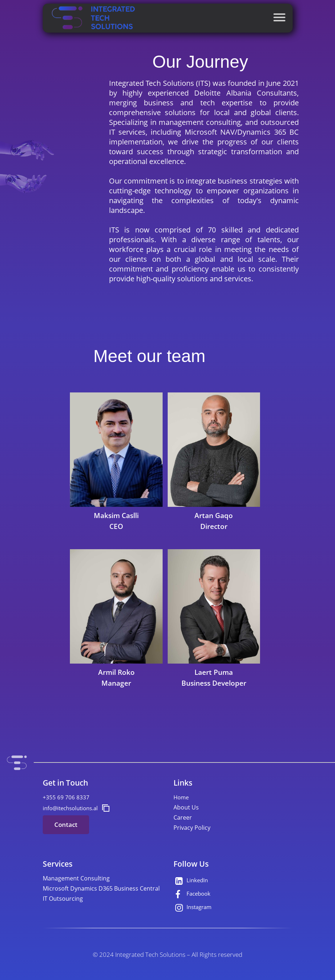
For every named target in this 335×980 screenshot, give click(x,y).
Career (183, 817)
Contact (66, 825)
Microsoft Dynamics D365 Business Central (101, 888)
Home (181, 797)
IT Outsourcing (63, 899)
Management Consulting (76, 878)
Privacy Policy (192, 828)
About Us (186, 807)
